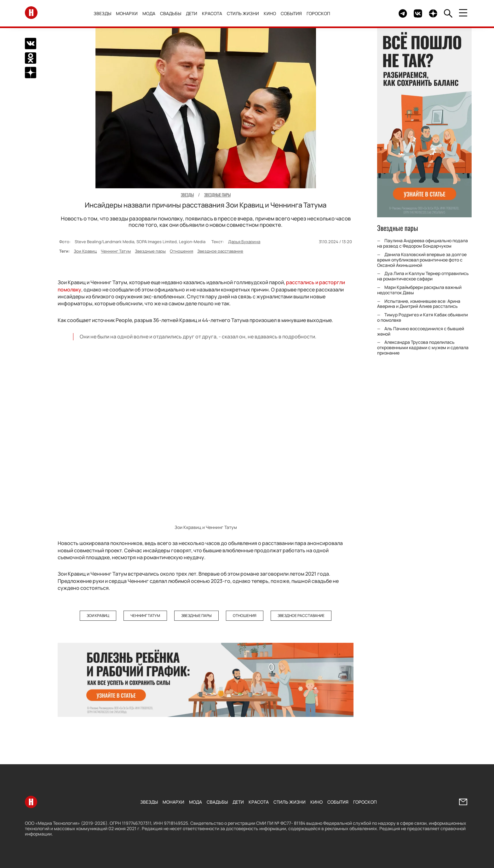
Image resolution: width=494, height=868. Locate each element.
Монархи (127, 13)
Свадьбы (171, 13)
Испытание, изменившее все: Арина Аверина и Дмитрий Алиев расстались (419, 304)
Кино (270, 13)
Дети (192, 13)
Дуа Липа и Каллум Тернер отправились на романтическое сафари (423, 276)
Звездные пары (150, 251)
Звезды (103, 13)
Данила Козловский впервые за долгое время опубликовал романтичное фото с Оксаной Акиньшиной (422, 260)
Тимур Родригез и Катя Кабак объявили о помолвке (422, 317)
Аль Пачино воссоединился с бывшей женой (421, 331)
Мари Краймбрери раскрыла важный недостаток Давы (419, 290)
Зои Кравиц (85, 251)
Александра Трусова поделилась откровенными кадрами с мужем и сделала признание (423, 347)
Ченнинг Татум (116, 251)
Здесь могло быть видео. (379, 13)
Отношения (181, 251)
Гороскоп (319, 13)
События (292, 13)
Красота (212, 13)
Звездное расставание (220, 251)
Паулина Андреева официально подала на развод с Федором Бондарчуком (422, 243)
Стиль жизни (243, 13)
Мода (149, 13)
